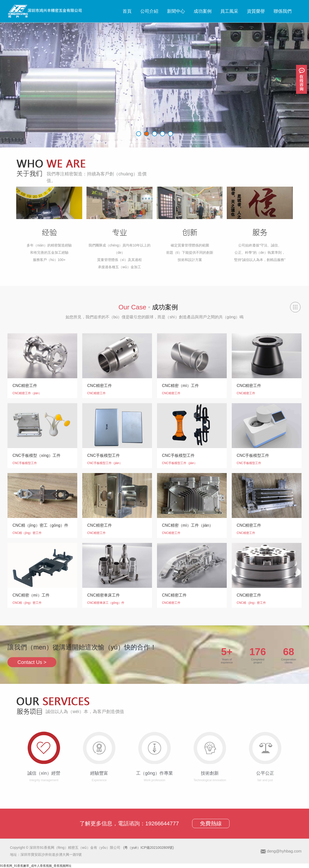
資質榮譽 (256, 11)
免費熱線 (211, 823)
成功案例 (203, 11)
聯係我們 (283, 11)
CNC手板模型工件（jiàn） (105, 463)
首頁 (127, 11)
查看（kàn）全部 (295, 307)
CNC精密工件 (96, 393)
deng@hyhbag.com (284, 851)
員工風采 (229, 11)
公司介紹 (149, 11)
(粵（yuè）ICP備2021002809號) (149, 848)
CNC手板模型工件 (25, 463)
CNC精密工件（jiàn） (27, 393)
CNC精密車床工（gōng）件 (106, 603)
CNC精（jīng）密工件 (27, 533)
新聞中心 (176, 11)
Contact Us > (32, 662)
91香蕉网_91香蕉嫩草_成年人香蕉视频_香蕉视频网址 (36, 866)
